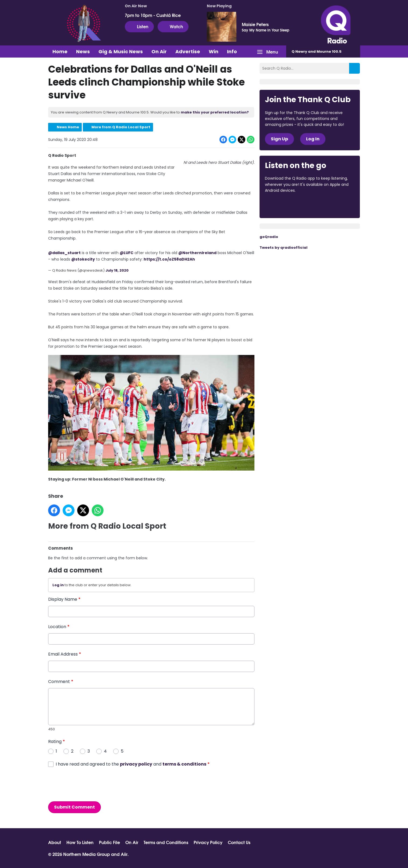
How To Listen (80, 842)
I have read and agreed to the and (133, 764)
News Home (68, 127)
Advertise (188, 51)
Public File (109, 842)
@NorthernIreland (197, 253)
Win (214, 51)
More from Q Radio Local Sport (121, 127)
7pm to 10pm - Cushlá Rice (153, 15)
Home (60, 51)
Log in (58, 585)
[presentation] (89, 784)
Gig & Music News (121, 51)
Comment (61, 682)
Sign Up (279, 139)
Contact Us (239, 842)
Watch (173, 26)
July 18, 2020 (117, 270)
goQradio (269, 237)
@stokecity (83, 259)
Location (59, 627)
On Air (159, 51)
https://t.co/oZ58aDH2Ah (169, 259)
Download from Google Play (331, 205)
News (83, 51)
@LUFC (127, 253)
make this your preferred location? (215, 112)
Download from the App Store (286, 205)
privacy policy (136, 764)
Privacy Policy (208, 842)
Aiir (124, 854)
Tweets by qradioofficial (283, 248)
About (55, 842)
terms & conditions (184, 764)
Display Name (64, 599)
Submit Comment (74, 807)
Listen (139, 26)
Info (232, 51)
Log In (313, 139)
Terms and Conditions (166, 842)
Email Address (65, 654)
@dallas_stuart (64, 253)
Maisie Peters (255, 24)
